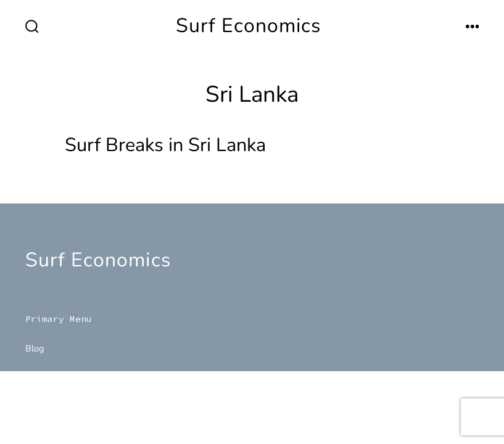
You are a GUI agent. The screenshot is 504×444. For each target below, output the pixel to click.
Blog (35, 348)
